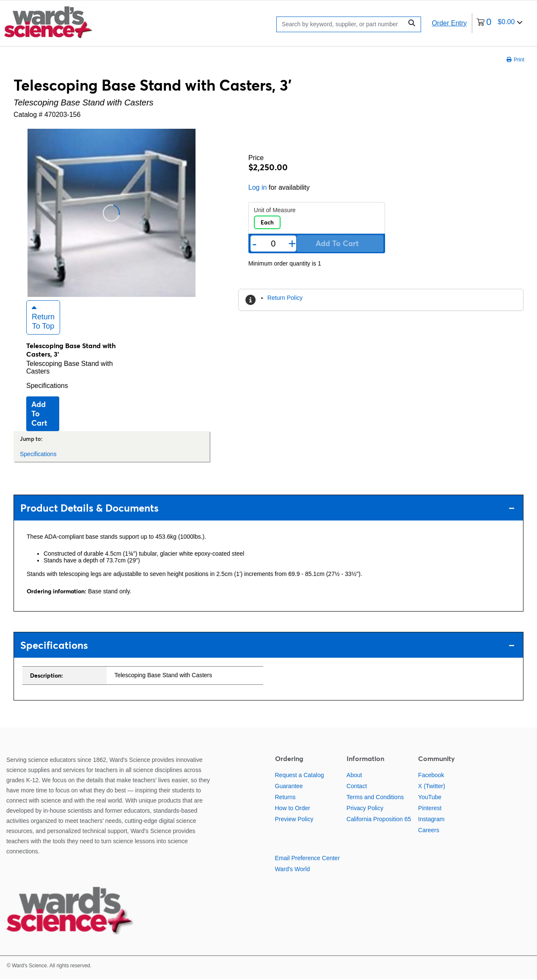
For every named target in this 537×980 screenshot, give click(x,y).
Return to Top (43, 318)
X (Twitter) (432, 787)
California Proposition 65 (379, 820)
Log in (258, 187)
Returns (285, 798)
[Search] (342, 24)
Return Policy (285, 298)
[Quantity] (273, 244)
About (354, 776)
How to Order (293, 809)
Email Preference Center (307, 859)
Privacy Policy (365, 809)
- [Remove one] (255, 244)
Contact (357, 787)
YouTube (430, 798)
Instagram (431, 820)
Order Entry (449, 23)
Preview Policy (294, 820)
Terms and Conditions (375, 798)
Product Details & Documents (267, 509)
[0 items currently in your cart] (500, 23)
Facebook (431, 776)
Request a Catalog (300, 776)
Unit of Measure (275, 210)
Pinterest (430, 809)
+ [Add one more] (292, 244)
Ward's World (293, 870)
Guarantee (289, 787)
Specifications (47, 387)
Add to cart (39, 415)
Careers (429, 831)
